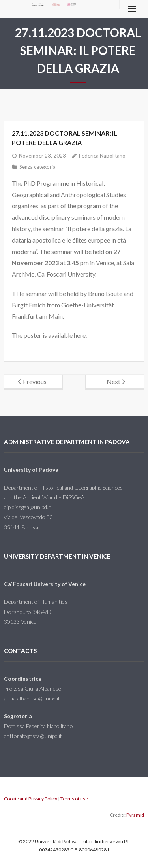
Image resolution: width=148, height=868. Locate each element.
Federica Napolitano (102, 156)
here (80, 335)
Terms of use (74, 799)
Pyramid (135, 815)
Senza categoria (37, 167)
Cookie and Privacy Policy (31, 799)
